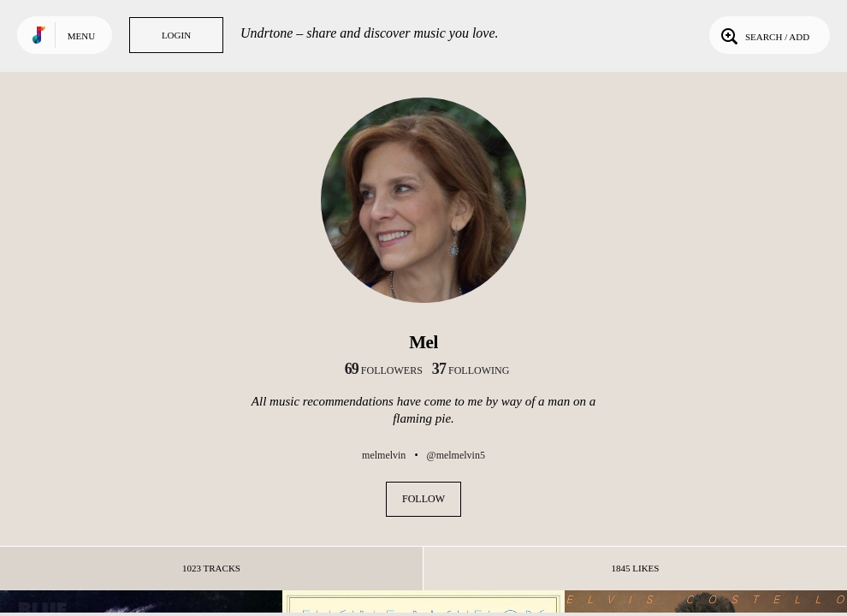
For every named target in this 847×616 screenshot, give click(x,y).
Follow (423, 499)
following (471, 370)
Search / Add (764, 35)
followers (384, 370)
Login (176, 35)
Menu (81, 36)
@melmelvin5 (456, 455)
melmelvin (384, 455)
